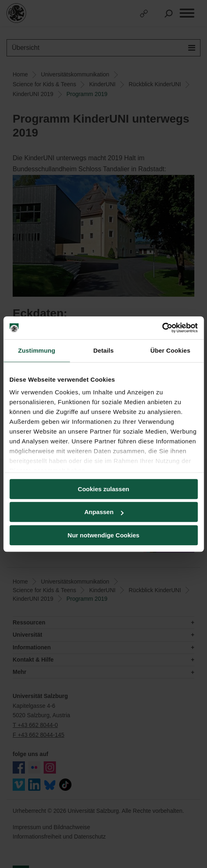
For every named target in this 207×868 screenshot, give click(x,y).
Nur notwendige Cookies (104, 535)
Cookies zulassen (104, 489)
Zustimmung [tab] (37, 350)
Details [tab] (104, 350)
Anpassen (104, 512)
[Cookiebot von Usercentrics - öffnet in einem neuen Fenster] (162, 328)
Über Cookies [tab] (170, 350)
